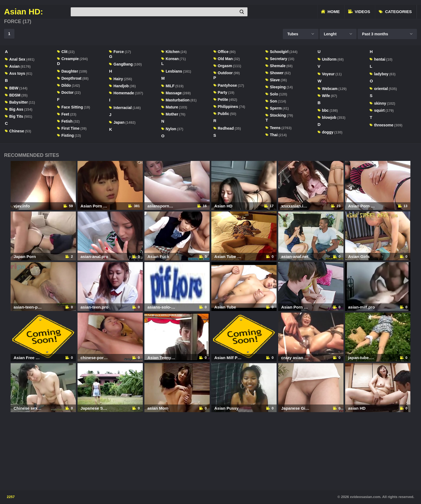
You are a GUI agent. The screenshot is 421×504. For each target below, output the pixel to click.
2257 (11, 497)
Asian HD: (24, 12)
